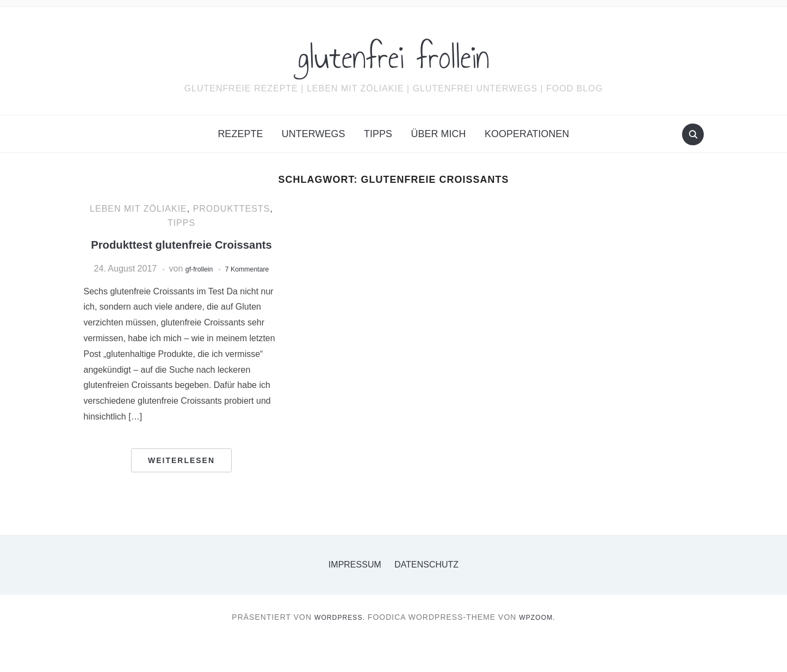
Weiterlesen (181, 492)
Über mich (438, 134)
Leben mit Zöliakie (138, 209)
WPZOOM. (540, 649)
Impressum (355, 597)
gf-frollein (219, 287)
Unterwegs (314, 134)
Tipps (378, 134)
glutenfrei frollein (393, 54)
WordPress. (337, 649)
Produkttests (232, 209)
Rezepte (240, 134)
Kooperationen (527, 134)
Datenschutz (426, 597)
